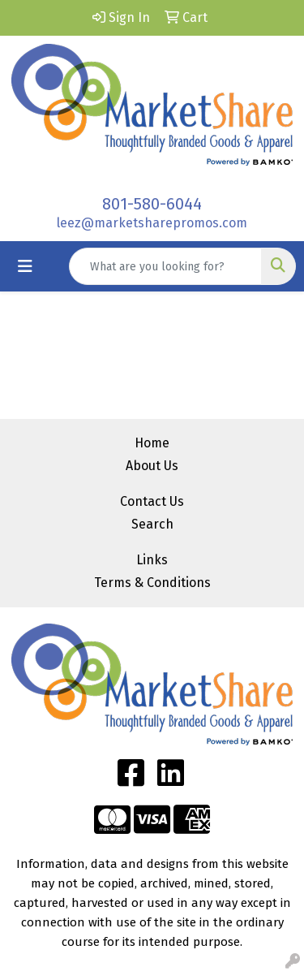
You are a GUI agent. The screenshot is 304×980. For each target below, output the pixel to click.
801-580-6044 (152, 204)
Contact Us (152, 501)
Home (152, 443)
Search (152, 524)
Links (152, 560)
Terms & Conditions (152, 583)
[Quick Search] (165, 266)
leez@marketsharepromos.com (152, 223)
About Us (152, 466)
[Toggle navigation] (25, 266)
